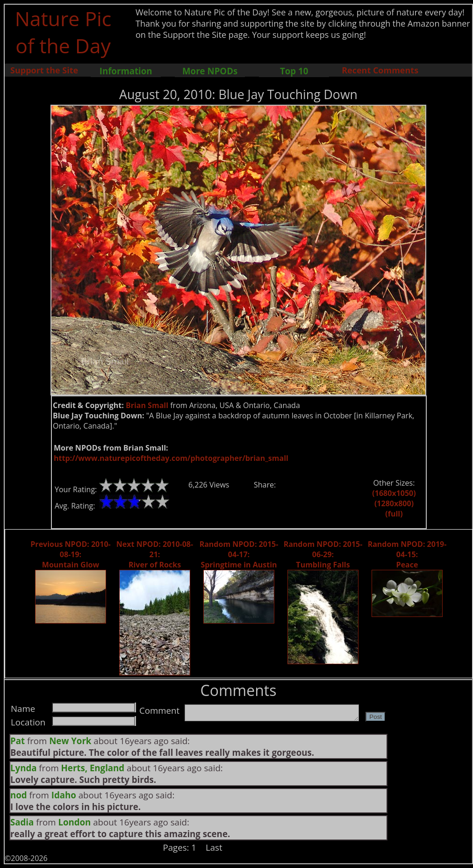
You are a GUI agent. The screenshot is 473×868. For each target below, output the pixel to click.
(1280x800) (394, 503)
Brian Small (147, 405)
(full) (394, 514)
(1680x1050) (394, 493)
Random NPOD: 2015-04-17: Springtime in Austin (239, 554)
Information (126, 71)
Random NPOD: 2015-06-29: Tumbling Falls (323, 554)
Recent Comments (380, 70)
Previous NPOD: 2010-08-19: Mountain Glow (70, 554)
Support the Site (44, 70)
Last (214, 847)
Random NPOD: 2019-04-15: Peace (407, 554)
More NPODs (210, 71)
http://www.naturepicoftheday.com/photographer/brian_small (171, 458)
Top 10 (294, 71)
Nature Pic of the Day (63, 32)
